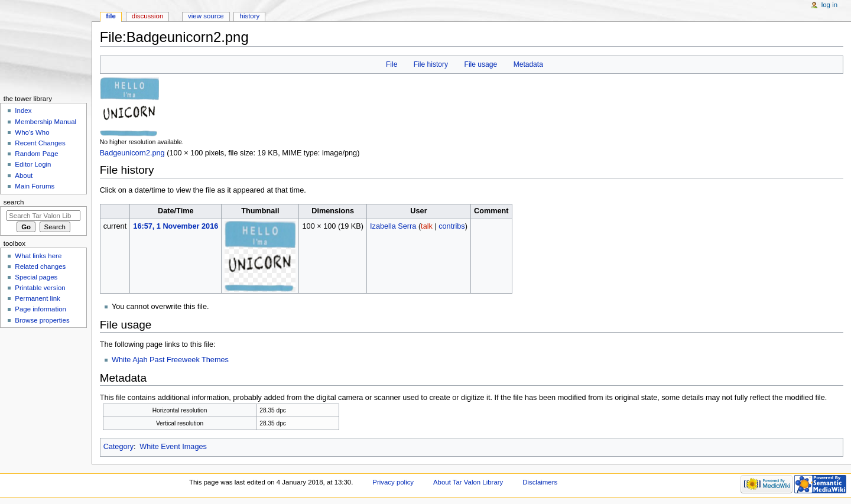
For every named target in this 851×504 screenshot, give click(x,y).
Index (23, 110)
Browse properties (42, 320)
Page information (40, 309)
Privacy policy (393, 482)
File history (431, 64)
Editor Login (33, 164)
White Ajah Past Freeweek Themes (170, 360)
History (250, 16)
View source (206, 16)
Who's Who (32, 132)
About (24, 175)
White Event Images (173, 447)
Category (118, 447)
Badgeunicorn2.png (132, 153)
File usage (481, 64)
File (392, 64)
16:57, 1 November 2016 (176, 226)
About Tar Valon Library (468, 482)
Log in (829, 5)
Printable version (40, 288)
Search (14, 202)
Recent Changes (40, 143)
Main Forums (35, 186)
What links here (38, 256)
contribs (452, 226)
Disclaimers (540, 482)
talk (427, 226)
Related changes (40, 266)
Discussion (147, 16)
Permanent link (37, 298)
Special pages (36, 277)
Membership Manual (46, 122)
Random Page (36, 154)
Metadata (528, 64)
